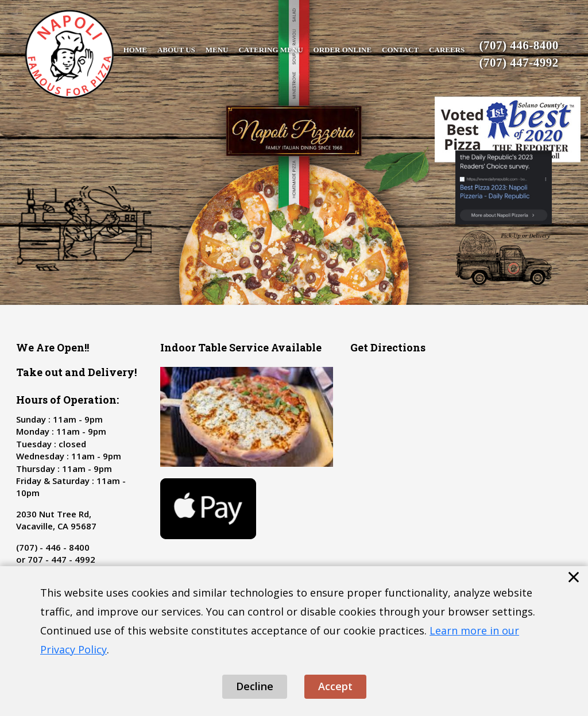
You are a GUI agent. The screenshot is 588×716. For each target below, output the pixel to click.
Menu (217, 50)
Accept (335, 686)
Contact (400, 50)
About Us (176, 50)
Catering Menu (270, 50)
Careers (447, 50)
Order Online (343, 50)
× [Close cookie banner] (574, 576)
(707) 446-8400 (519, 45)
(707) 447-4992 (519, 63)
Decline (255, 686)
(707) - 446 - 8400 (53, 547)
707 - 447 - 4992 (61, 559)
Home (135, 50)
